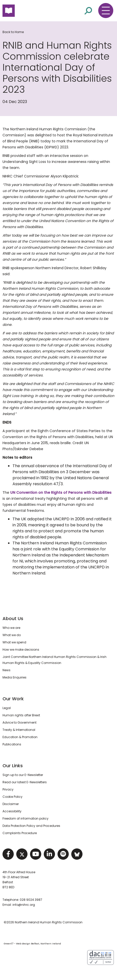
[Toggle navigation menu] (106, 11)
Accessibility (12, 811)
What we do (12, 635)
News (6, 670)
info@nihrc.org (24, 905)
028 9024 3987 (31, 900)
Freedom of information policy (25, 818)
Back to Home (13, 32)
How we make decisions (21, 650)
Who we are (11, 628)
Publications (12, 744)
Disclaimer (11, 804)
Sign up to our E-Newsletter (23, 775)
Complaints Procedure (20, 833)
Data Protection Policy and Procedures (31, 826)
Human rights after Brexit (21, 715)
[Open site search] (88, 10)
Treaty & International (19, 730)
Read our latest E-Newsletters (25, 782)
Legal (7, 708)
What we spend (14, 642)
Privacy (8, 789)
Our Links (13, 766)
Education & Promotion (20, 737)
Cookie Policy (12, 797)
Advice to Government (19, 722)
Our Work (13, 699)
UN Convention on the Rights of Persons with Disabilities (61, 493)
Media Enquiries (14, 677)
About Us (13, 618)
